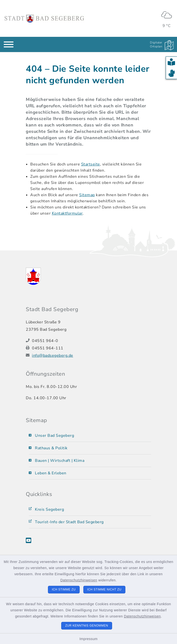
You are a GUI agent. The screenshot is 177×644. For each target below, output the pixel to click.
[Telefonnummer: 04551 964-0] (92, 341)
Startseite (91, 164)
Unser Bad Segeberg (54, 436)
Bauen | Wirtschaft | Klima (60, 461)
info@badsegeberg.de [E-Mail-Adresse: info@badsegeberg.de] (53, 356)
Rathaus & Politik (51, 448)
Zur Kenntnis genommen (87, 626)
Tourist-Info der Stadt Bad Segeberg (69, 522)
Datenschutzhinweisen (79, 580)
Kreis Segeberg (49, 509)
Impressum (88, 639)
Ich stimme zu (64, 589)
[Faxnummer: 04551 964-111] (92, 348)
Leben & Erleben (51, 473)
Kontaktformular (67, 213)
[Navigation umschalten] (9, 44)
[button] (171, 62)
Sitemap (87, 195)
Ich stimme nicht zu (104, 589)
